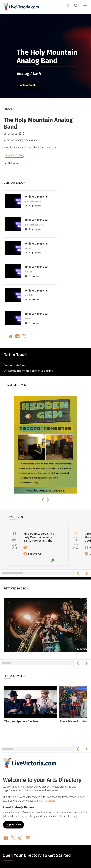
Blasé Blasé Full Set (73, 721)
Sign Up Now (13, 825)
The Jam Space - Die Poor (22, 721)
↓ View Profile (28, 85)
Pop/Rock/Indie (14, 155)
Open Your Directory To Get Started (37, 855)
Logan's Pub (33, 554)
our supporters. (48, 801)
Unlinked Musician (37, 197)
